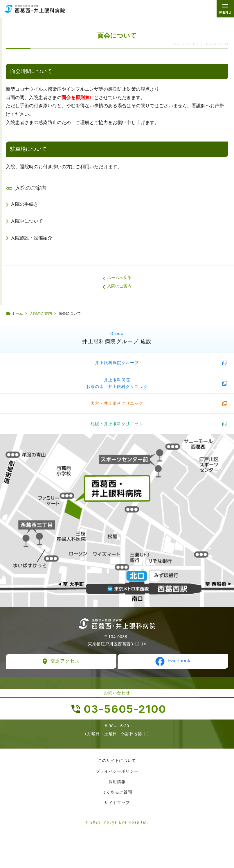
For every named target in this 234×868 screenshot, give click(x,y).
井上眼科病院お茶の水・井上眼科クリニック (117, 383)
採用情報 (117, 782)
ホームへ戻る (119, 278)
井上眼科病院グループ (117, 363)
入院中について (27, 221)
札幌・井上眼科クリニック (117, 424)
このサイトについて (117, 760)
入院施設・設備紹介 (31, 238)
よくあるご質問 (117, 792)
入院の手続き (24, 204)
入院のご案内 (119, 286)
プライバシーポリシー (117, 771)
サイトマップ (117, 803)
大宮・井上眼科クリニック (117, 403)
